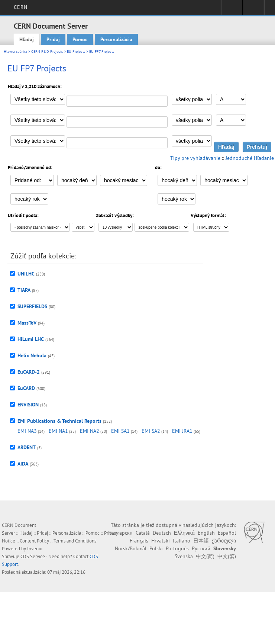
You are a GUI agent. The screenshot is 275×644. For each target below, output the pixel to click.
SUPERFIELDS (32, 306)
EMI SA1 (120, 431)
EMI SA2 (151, 431)
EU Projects (76, 51)
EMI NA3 (27, 431)
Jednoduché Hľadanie (250, 158)
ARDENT (27, 447)
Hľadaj (27, 39)
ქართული (224, 541)
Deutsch (162, 533)
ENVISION (28, 405)
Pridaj (53, 39)
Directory (253, 10)
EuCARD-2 (29, 372)
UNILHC (26, 274)
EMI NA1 (58, 431)
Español (227, 533)
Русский (201, 548)
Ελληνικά (184, 533)
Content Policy (34, 541)
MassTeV (27, 323)
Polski (156, 548)
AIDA (23, 464)
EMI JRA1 (182, 431)
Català (143, 533)
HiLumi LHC (31, 339)
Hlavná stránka (15, 51)
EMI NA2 (90, 431)
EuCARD (26, 388)
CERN (21, 7)
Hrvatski (161, 541)
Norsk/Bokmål (131, 548)
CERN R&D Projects (47, 51)
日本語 (201, 541)
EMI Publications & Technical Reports (59, 421)
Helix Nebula (32, 355)
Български (121, 533)
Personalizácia (116, 39)
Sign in (232, 10)
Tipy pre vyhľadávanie (195, 158)
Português (177, 548)
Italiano (182, 541)
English (206, 533)
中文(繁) (227, 556)
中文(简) (205, 556)
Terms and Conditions (75, 541)
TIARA (24, 290)
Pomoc (80, 39)
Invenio (35, 549)
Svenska (184, 556)
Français (139, 541)
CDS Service (33, 556)
